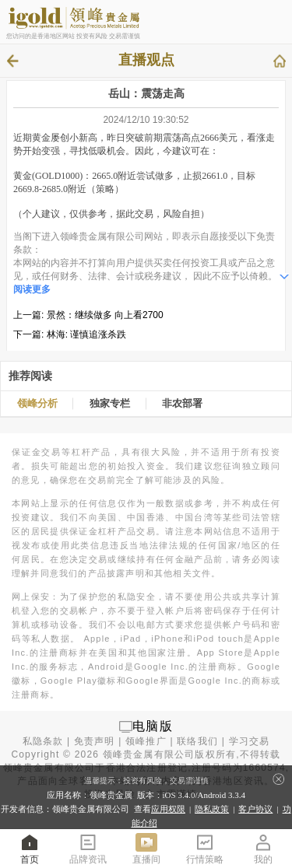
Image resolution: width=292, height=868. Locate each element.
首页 (30, 848)
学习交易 (250, 741)
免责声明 (95, 741)
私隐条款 (43, 741)
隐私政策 (212, 809)
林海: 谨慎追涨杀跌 (87, 334)
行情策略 (205, 848)
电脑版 (153, 726)
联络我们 (197, 741)
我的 (263, 848)
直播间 (146, 848)
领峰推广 (146, 741)
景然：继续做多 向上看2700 (105, 315)
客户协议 (255, 809)
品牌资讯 (88, 848)
